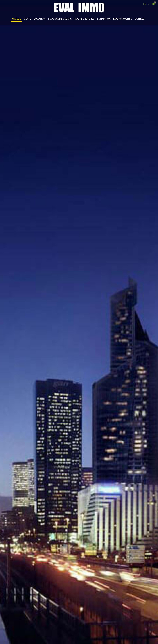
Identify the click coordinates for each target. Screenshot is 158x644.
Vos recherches (84, 19)
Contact (140, 19)
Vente (28, 19)
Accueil (17, 19)
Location (40, 19)
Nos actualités (123, 19)
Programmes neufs (60, 19)
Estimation (104, 19)
